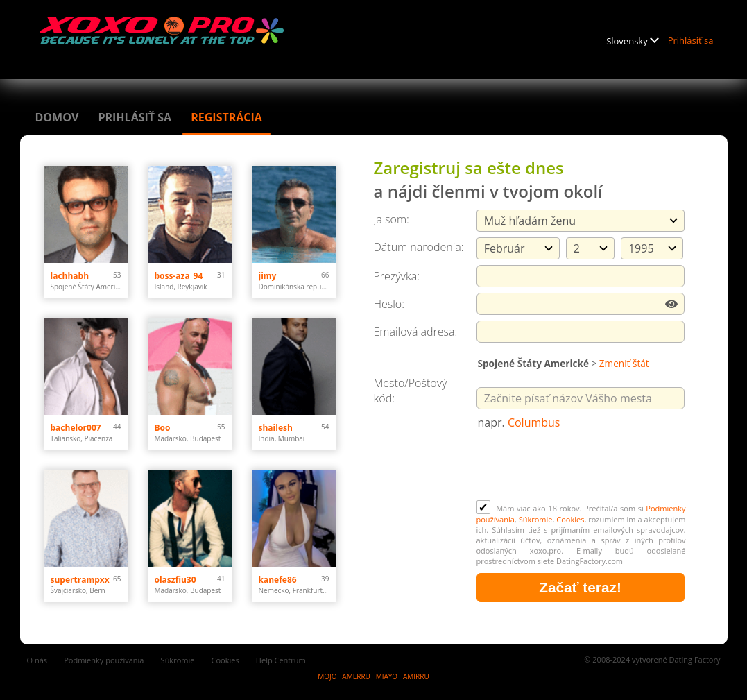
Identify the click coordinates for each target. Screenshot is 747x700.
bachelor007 (76, 428)
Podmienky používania (104, 660)
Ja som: (392, 219)
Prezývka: (397, 276)
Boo (163, 428)
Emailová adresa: (416, 332)
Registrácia (226, 117)
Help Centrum (281, 660)
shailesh (276, 428)
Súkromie (536, 519)
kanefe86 (278, 580)
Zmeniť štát (624, 363)
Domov (57, 117)
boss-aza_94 (179, 276)
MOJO (327, 676)
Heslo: (389, 304)
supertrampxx (80, 580)
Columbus (534, 422)
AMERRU (356, 676)
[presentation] (582, 466)
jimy (268, 276)
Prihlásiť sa (691, 40)
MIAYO (387, 676)
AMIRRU (416, 676)
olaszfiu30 (175, 580)
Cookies (570, 519)
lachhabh (70, 276)
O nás (37, 660)
